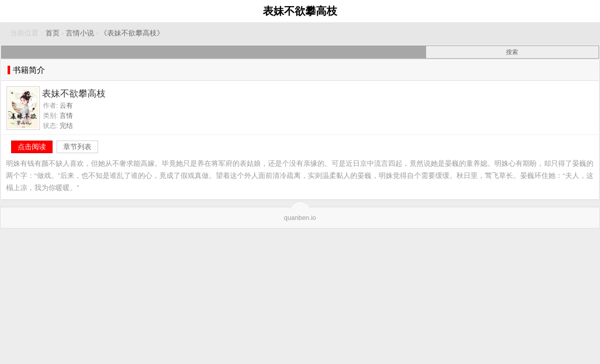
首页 (53, 33)
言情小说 (80, 33)
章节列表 (77, 147)
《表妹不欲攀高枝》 (132, 33)
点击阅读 (32, 147)
